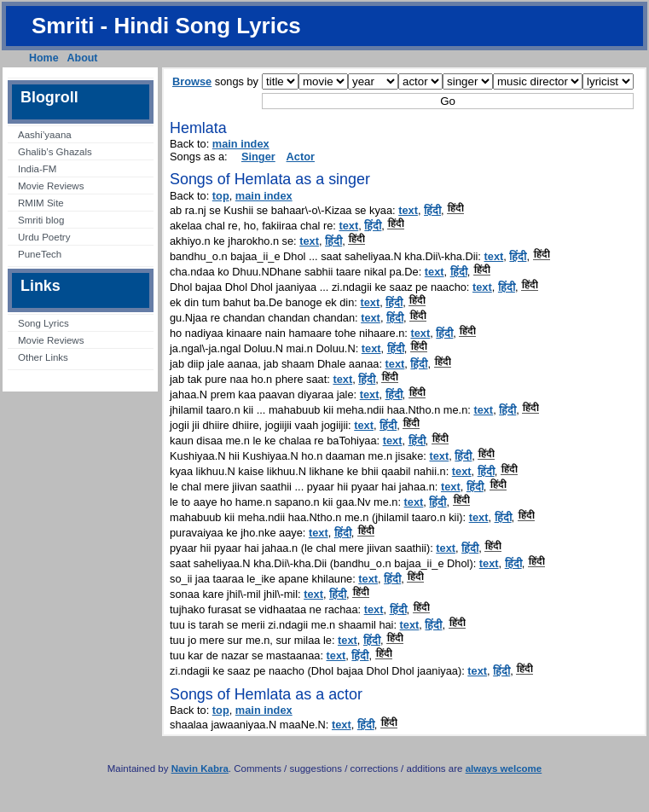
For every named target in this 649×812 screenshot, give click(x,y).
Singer (258, 157)
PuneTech (40, 254)
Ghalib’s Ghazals (55, 152)
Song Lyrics (43, 323)
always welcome (504, 768)
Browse (192, 81)
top (221, 196)
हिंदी (432, 210)
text (408, 210)
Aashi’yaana (45, 135)
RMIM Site (41, 203)
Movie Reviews (51, 186)
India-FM (37, 169)
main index (241, 144)
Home (44, 58)
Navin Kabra (200, 768)
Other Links (43, 357)
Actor (301, 157)
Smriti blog (41, 220)
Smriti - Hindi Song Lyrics (166, 26)
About (83, 58)
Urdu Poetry (44, 237)
